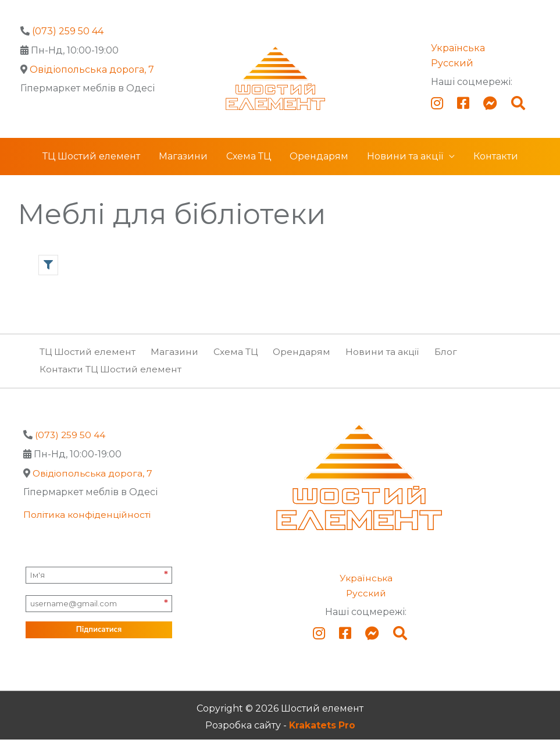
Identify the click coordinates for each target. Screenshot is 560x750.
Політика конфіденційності (90, 525)
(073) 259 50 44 (68, 31)
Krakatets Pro (322, 736)
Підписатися (99, 640)
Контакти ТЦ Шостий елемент (112, 380)
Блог (453, 362)
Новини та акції (405, 167)
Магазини (183, 167)
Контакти (496, 167)
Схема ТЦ (249, 167)
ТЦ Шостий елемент (91, 167)
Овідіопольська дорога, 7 (92, 70)
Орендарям (319, 167)
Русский (452, 63)
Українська (458, 48)
